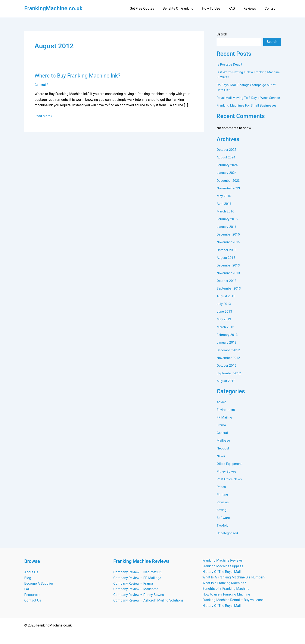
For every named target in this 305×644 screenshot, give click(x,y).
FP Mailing (225, 422)
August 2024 (226, 162)
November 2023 (229, 193)
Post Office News (230, 483)
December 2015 (229, 239)
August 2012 (226, 385)
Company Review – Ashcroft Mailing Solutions (148, 601)
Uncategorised (228, 537)
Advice (222, 406)
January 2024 (227, 178)
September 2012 (229, 377)
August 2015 (226, 262)
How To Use (217, 8)
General (40, 85)
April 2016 (225, 208)
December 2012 (229, 354)
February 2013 (228, 339)
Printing (223, 498)
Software (224, 522)
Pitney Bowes (227, 475)
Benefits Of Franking (186, 8)
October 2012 (227, 370)
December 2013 (229, 270)
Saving (222, 514)
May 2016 (224, 201)
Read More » (44, 116)
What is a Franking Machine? (224, 583)
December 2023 (229, 185)
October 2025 (227, 154)
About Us (31, 572)
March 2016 (226, 216)
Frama (222, 429)
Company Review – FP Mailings (137, 578)
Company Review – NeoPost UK (137, 572)
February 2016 (228, 224)
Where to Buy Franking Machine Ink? (79, 76)
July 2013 (224, 308)
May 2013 (224, 324)
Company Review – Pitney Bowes (139, 595)
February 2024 (228, 170)
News (221, 460)
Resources (32, 595)
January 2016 (227, 231)
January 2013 (227, 347)
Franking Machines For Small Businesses (248, 111)
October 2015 (227, 254)
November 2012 (229, 362)
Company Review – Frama (133, 583)
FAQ (236, 8)
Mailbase (224, 445)
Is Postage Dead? (230, 64)
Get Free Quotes (151, 8)
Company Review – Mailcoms (136, 589)
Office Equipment (230, 468)
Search (222, 34)
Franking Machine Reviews (223, 561)
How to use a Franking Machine (226, 594)
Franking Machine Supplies (223, 566)
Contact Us (33, 601)
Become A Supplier (39, 583)
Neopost (223, 452)
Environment (226, 414)
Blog (28, 578)
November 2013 (229, 277)
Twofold (223, 529)
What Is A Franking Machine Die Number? (234, 577)
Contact (271, 8)
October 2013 (227, 285)
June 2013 (225, 316)
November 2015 (229, 247)
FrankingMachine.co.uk (54, 8)
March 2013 (226, 331)
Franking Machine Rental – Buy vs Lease (233, 600)
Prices (222, 491)
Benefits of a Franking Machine (226, 589)
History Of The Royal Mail (222, 572)
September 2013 (229, 293)
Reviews (252, 8)
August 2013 (226, 301)
